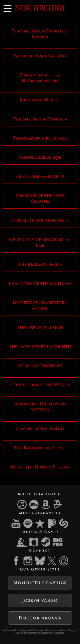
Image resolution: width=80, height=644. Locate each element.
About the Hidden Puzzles (40, 467)
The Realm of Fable (40, 264)
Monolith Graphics (40, 583)
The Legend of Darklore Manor (40, 34)
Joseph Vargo (40, 600)
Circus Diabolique (40, 157)
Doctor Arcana (40, 618)
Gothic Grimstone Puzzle (40, 385)
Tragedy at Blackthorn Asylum (40, 305)
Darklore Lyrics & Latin (40, 56)
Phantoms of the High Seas (40, 283)
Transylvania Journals (40, 138)
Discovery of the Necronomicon (40, 78)
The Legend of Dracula (40, 119)
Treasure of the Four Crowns (40, 198)
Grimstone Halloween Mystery (40, 407)
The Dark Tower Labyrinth (40, 347)
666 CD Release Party (40, 176)
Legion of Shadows (40, 366)
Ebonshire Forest (40, 100)
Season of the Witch (40, 429)
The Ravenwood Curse (40, 448)
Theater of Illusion (40, 327)
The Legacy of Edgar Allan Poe (40, 242)
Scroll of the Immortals (40, 220)
